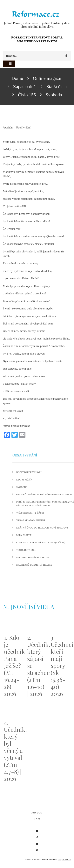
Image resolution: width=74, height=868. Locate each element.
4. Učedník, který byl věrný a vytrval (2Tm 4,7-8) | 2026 (14, 750)
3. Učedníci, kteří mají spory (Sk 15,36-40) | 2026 (60, 666)
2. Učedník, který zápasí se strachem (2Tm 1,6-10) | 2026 (37, 666)
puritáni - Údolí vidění (18, 127)
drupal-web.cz (64, 860)
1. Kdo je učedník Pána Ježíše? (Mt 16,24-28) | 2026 (14, 666)
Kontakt (37, 813)
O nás (37, 819)
